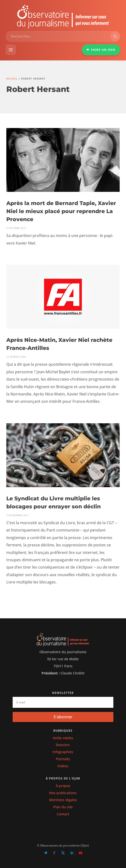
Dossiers (63, 745)
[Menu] (11, 50)
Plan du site (63, 807)
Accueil (12, 79)
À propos (63, 786)
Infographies (63, 752)
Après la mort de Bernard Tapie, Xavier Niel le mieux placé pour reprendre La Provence (61, 211)
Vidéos (63, 766)
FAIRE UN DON (101, 50)
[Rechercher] (115, 36)
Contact (63, 814)
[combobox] (58, 36)
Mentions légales (63, 800)
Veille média (63, 738)
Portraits (63, 759)
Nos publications (63, 793)
